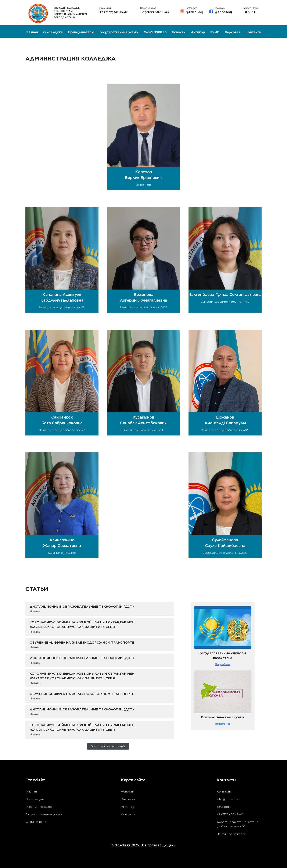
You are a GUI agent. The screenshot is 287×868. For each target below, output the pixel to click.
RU (253, 12)
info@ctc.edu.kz (228, 799)
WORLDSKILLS (155, 32)
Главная (32, 32)
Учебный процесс (39, 807)
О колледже (53, 32)
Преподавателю (81, 32)
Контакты (254, 32)
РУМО (215, 32)
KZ (247, 12)
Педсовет (233, 32)
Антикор (198, 32)
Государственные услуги (119, 32)
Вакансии (128, 799)
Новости (179, 32)
